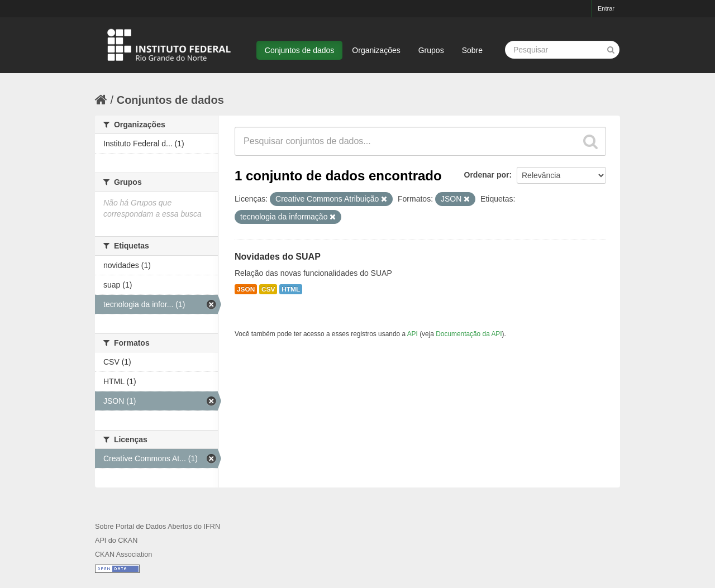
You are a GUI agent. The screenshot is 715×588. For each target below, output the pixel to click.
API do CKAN (116, 541)
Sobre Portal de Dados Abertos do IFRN (158, 527)
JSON (246, 289)
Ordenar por (487, 175)
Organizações (376, 50)
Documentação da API (469, 334)
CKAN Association (123, 554)
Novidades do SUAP (278, 257)
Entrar (606, 8)
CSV (268, 289)
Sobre (472, 50)
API (413, 334)
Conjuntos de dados (300, 50)
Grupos (431, 50)
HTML (291, 289)
